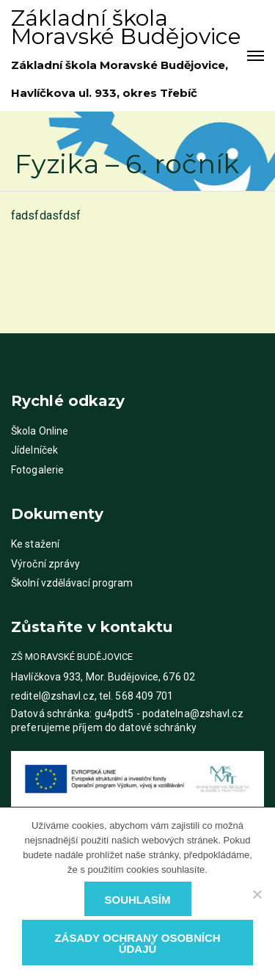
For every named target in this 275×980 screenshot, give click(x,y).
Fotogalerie (37, 470)
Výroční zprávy (45, 564)
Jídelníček (34, 450)
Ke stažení (35, 544)
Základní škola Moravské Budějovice (126, 27)
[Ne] (257, 894)
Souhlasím (138, 900)
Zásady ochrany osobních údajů (137, 943)
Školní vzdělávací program (72, 583)
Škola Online (40, 431)
